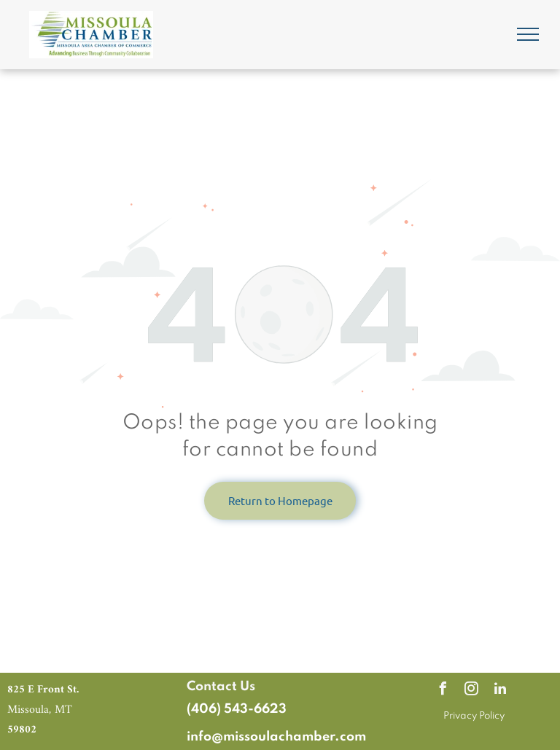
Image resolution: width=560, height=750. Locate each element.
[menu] (528, 34)
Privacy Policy (474, 716)
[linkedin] (500, 691)
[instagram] (472, 691)
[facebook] (443, 691)
